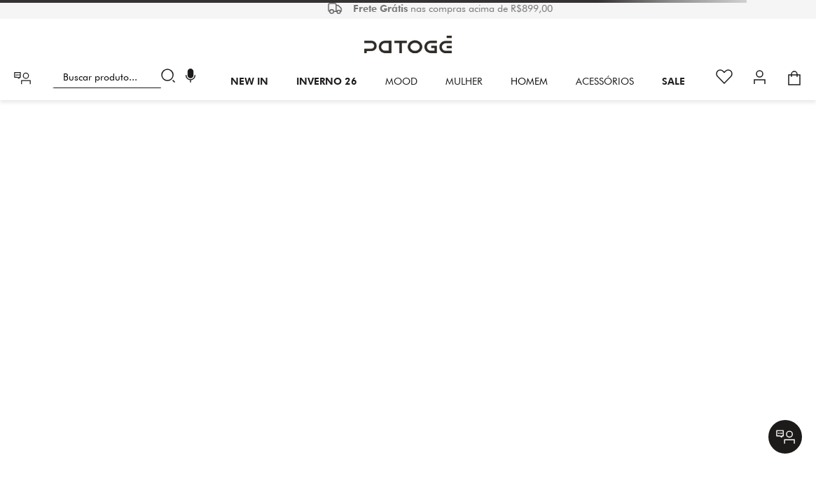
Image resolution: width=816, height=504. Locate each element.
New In (249, 81)
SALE (673, 81)
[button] (191, 77)
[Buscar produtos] (171, 77)
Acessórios (605, 81)
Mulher (464, 81)
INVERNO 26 (327, 81)
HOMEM (529, 81)
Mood (401, 81)
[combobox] (117, 77)
